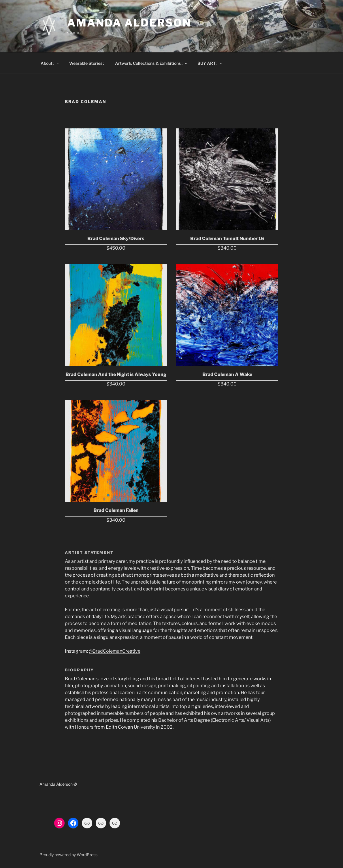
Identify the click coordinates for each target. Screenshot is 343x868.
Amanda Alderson (129, 23)
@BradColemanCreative (115, 651)
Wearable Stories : (87, 63)
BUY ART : (210, 63)
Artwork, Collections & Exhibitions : (151, 63)
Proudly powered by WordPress (68, 855)
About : (50, 63)
